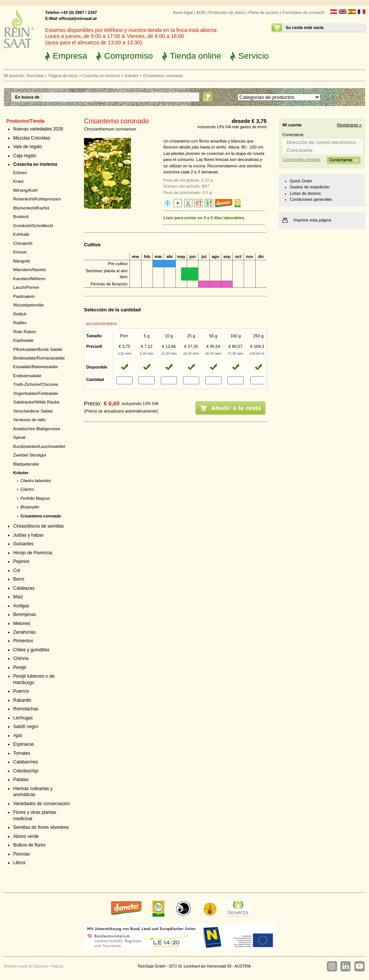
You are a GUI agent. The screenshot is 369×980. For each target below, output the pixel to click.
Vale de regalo (27, 147)
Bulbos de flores (29, 845)
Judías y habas (28, 535)
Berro (19, 579)
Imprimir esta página (313, 220)
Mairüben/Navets (30, 270)
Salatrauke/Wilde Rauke (36, 402)
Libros (19, 863)
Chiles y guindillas (31, 650)
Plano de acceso (263, 12)
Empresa (70, 56)
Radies (20, 323)
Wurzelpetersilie (28, 305)
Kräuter (132, 76)
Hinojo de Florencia (33, 553)
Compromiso (128, 56)
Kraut (18, 181)
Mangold (21, 261)
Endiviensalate (27, 376)
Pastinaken (24, 296)
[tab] (102, 324)
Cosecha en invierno (101, 76)
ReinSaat (35, 76)
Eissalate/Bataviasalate (36, 367)
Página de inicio (63, 76)
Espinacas (24, 744)
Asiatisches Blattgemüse (37, 429)
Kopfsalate (23, 340)
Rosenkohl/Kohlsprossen (37, 199)
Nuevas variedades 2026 (38, 129)
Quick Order (301, 181)
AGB (201, 12)
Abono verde (26, 836)
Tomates (22, 753)
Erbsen (20, 173)
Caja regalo (25, 156)
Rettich (20, 314)
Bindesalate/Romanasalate (39, 358)
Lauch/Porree (26, 287)
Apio (18, 736)
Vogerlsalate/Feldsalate (36, 393)
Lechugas (23, 718)
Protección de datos (226, 12)
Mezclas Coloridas (32, 138)
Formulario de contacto (303, 12)
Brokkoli (21, 217)
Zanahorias (24, 632)
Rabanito (22, 700)
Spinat (19, 437)
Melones (22, 623)
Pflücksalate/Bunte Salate (38, 349)
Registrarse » (349, 125)
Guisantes (23, 544)
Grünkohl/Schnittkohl (33, 226)
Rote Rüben (25, 332)
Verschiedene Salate (33, 411)
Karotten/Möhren (29, 279)
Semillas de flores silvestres (41, 827)
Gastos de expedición (310, 187)
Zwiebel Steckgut (30, 455)
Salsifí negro (26, 727)
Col (17, 570)
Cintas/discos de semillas (39, 526)
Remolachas (26, 709)
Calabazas (24, 588)
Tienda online (195, 56)
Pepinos (21, 561)
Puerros (21, 691)
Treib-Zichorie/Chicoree (36, 384)
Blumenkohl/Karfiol (31, 208)
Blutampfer (30, 507)
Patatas (21, 780)
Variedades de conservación (41, 804)
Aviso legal (183, 12)
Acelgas (21, 606)
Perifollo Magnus (35, 498)
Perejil (19, 667)
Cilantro (27, 489)
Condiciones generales (311, 199)
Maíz (18, 597)
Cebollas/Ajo (26, 771)
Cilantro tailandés (36, 481)
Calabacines (26, 762)
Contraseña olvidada (301, 159)
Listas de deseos (305, 193)
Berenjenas (25, 614)
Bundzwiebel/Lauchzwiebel (39, 446)
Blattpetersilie (26, 464)
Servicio (253, 56)
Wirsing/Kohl (25, 190)
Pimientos (23, 641)
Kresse (20, 252)
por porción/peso (102, 323)
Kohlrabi (21, 234)
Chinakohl (23, 243)
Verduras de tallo (29, 420)
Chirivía (21, 658)
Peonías (21, 854)
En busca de (27, 97)
